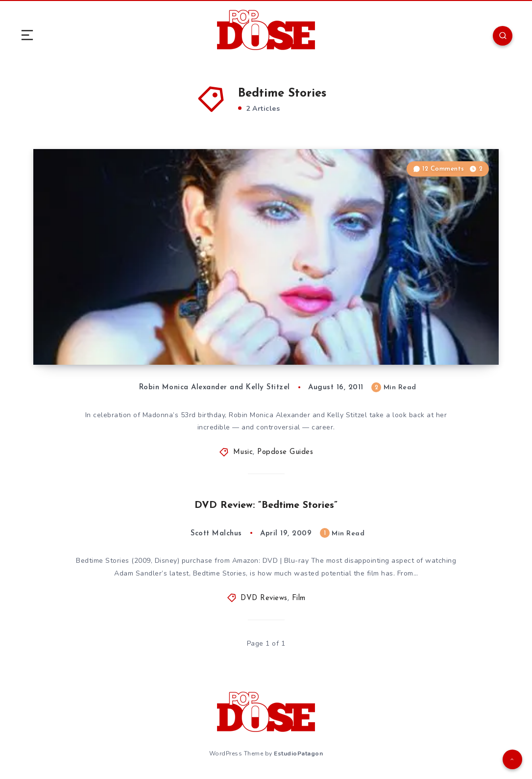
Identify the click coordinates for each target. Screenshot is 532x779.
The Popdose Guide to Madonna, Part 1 (151, 335)
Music (243, 452)
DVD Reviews (264, 598)
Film (299, 598)
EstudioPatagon (298, 754)
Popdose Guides (285, 452)
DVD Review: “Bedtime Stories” (266, 505)
